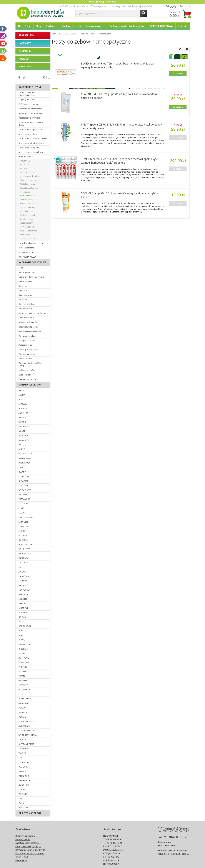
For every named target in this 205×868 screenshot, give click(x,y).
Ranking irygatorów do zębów (126, 26)
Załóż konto (186, 6)
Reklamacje (21, 860)
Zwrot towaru (22, 857)
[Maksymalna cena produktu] (45, 78)
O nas (28, 26)
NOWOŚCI (24, 59)
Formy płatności (23, 846)
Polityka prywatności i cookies (30, 853)
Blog (38, 26)
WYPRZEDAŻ (26, 67)
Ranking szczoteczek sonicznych (82, 26)
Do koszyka (178, 73)
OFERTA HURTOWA (161, 26)
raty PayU (36, 846)
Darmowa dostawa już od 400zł (31, 850)
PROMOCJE (25, 51)
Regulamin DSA (23, 839)
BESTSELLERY (26, 35)
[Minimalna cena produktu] (19, 78)
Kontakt (183, 26)
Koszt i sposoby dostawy (27, 843)
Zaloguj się (171, 6)
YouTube (51, 26)
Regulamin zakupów (25, 836)
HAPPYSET (25, 43)
